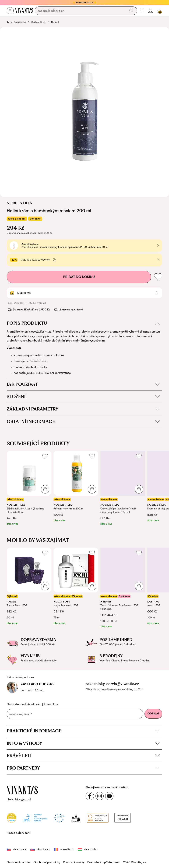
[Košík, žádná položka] (159, 11)
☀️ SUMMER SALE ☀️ (84, 2)
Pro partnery (83, 768)
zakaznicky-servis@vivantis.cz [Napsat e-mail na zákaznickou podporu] (112, 684)
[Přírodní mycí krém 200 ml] (76, 486)
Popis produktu (83, 323)
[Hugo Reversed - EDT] (76, 586)
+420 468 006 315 (37, 684)
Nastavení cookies (19, 862)
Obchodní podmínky (47, 862)
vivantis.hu (82, 849)
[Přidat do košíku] (45, 489)
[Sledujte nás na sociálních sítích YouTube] (109, 796)
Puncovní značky (74, 862)
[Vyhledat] (131, 11)
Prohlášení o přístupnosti (104, 862)
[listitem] (29, 488)
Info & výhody (83, 743)
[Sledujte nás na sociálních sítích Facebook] (90, 796)
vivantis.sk (40, 849)
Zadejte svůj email (21, 714)
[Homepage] (24, 11)
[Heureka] (12, 817)
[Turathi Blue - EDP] (29, 586)
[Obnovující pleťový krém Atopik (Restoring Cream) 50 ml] (123, 488)
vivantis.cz (16, 849)
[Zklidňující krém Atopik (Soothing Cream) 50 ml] (29, 488)
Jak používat (83, 384)
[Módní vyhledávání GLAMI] (101, 817)
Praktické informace (83, 731)
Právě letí (83, 756)
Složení (83, 396)
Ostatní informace (83, 421)
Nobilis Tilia (19, 203)
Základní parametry (83, 409)
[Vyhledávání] (81, 11)
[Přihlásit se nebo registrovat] (150, 11)
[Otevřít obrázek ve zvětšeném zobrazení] (84, 112)
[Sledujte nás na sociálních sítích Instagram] (100, 796)
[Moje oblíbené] (142, 11)
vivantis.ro (63, 849)
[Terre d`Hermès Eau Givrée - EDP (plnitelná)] (123, 588)
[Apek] (35, 817)
